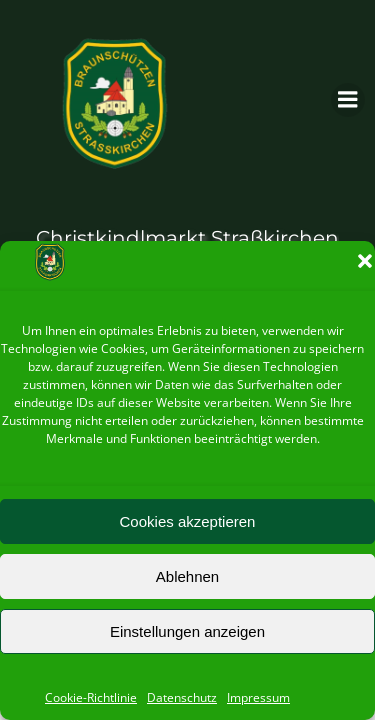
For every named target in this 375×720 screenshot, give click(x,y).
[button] (365, 261)
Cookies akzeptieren (188, 521)
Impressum (258, 697)
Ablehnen (187, 576)
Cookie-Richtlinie (91, 697)
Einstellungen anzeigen (187, 631)
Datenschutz (182, 697)
